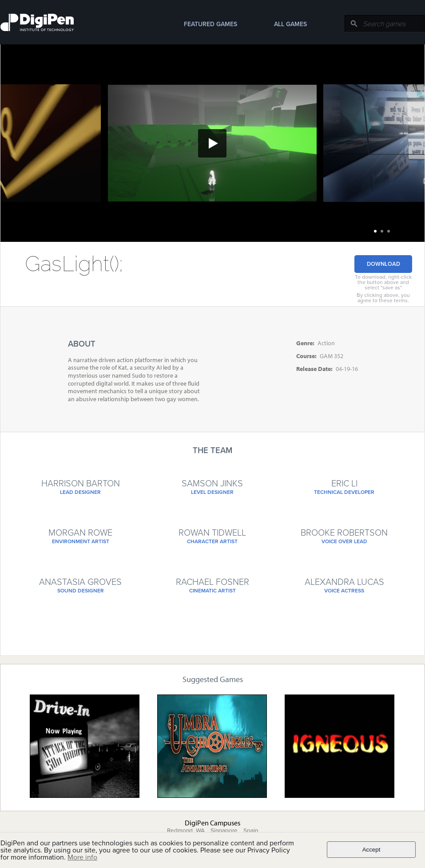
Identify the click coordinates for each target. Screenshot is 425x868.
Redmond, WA (186, 831)
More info (82, 857)
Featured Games (211, 24)
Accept (371, 850)
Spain (251, 831)
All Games (290, 24)
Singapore (224, 831)
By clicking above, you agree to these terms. (383, 298)
